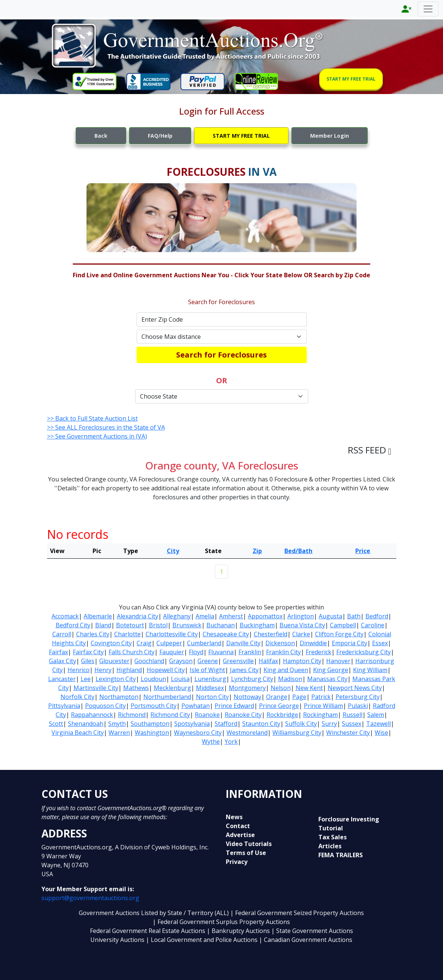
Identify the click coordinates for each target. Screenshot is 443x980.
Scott (56, 724)
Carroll (62, 634)
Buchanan (221, 625)
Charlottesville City (172, 634)
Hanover (338, 661)
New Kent (309, 688)
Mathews (136, 688)
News (234, 817)
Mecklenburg (172, 688)
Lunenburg (210, 679)
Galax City (63, 661)
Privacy (237, 862)
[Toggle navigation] (428, 9)
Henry (103, 670)
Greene (208, 661)
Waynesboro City (198, 733)
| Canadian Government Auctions (306, 940)
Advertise (240, 835)
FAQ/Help (160, 136)
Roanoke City (243, 715)
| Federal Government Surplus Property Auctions (221, 922)
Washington (152, 733)
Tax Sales (333, 837)
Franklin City (283, 652)
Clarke (301, 634)
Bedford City (73, 625)
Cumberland (204, 643)
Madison (290, 679)
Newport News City (355, 688)
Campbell (343, 625)
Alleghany (177, 616)
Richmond (132, 715)
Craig (144, 643)
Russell (352, 715)
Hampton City (302, 661)
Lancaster (62, 679)
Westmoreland (247, 733)
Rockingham (320, 715)
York (231, 742)
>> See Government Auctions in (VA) (97, 436)
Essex (380, 643)
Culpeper (169, 643)
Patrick (321, 697)
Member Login (330, 136)
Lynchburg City (252, 679)
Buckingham (257, 625)
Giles (88, 661)
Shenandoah (86, 724)
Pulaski (358, 706)
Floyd (196, 652)
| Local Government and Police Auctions (202, 940)
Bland (103, 625)
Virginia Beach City (78, 733)
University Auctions (118, 940)
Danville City (243, 643)
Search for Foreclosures (221, 355)
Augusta (330, 616)
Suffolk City (301, 724)
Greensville (238, 661)
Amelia (205, 616)
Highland (129, 670)
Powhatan (196, 706)
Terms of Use (246, 853)
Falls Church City (132, 652)
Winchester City (348, 733)
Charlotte (127, 634)
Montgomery (247, 688)
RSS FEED (370, 450)
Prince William (323, 706)
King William (370, 670)
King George (331, 670)
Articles (330, 846)
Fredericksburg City (364, 652)
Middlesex (210, 688)
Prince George (279, 706)
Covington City (111, 643)
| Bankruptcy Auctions (239, 931)
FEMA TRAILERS (341, 855)
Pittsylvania (64, 706)
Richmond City (170, 715)
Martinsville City (96, 688)
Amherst (231, 616)
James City (244, 670)
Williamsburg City (297, 733)
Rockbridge (282, 715)
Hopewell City (166, 670)
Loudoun (153, 679)
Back (101, 136)
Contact (238, 826)
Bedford (377, 616)
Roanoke (207, 715)
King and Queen (286, 670)
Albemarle (98, 616)
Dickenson (280, 643)
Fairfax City (88, 652)
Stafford (226, 724)
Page (299, 697)
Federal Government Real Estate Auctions (148, 931)
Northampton (119, 697)
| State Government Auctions (312, 931)
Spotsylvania (192, 724)
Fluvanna (221, 652)
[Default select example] (222, 337)
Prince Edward (234, 706)
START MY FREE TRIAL (351, 79)
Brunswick (187, 625)
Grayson (181, 661)
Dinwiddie (313, 643)
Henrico (79, 670)
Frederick (319, 652)
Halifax (268, 661)
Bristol (158, 625)
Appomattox (265, 616)
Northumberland (167, 697)
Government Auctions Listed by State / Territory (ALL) (155, 913)
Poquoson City (105, 706)
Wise (381, 733)
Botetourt (130, 625)
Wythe (211, 742)
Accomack (65, 616)
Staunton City (261, 724)
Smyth (117, 724)
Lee (86, 679)
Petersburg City (358, 697)
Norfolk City (77, 697)
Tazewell (378, 724)
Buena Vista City (302, 625)
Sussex (352, 724)
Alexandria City (138, 616)
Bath (354, 616)
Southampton (150, 724)
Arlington (301, 616)
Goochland (149, 661)
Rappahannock (92, 715)
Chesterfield (271, 634)
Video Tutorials (249, 844)
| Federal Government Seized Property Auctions (297, 913)
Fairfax (58, 652)
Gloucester (114, 661)
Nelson (281, 688)
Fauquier (172, 652)
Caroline (373, 625)
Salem (376, 715)
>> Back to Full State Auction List (92, 418)
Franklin (250, 652)
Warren (119, 733)
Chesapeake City (226, 634)
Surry (329, 724)
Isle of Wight (207, 670)
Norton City (212, 697)
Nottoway (247, 697)
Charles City (93, 634)
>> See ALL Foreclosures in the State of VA (106, 427)
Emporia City (350, 643)
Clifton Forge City (339, 634)
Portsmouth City (154, 706)
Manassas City (327, 679)
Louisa (180, 679)
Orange (277, 697)
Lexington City (116, 679)
